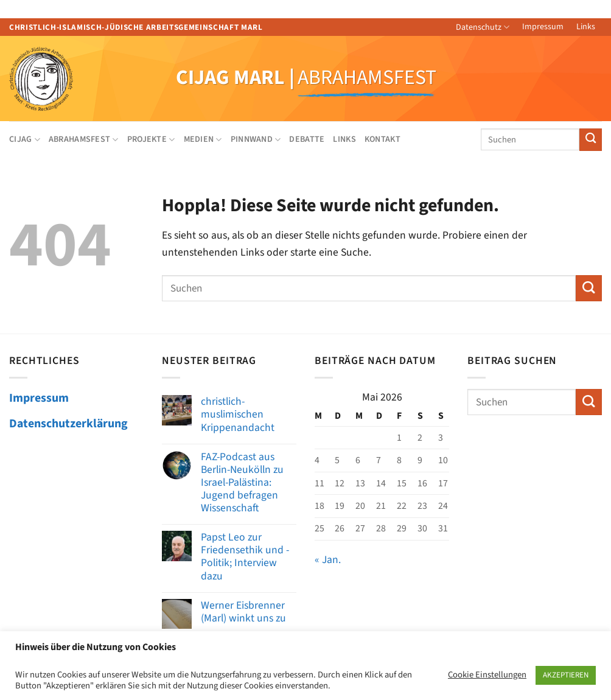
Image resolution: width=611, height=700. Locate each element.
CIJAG (25, 139)
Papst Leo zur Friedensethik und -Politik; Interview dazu (245, 556)
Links (586, 27)
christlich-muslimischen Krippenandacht (238, 414)
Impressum (543, 27)
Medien (203, 139)
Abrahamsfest (84, 139)
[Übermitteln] (591, 140)
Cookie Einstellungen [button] (487, 675)
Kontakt (382, 139)
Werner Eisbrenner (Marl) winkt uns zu (243, 612)
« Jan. (328, 560)
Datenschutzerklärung (68, 424)
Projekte (151, 139)
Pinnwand (256, 139)
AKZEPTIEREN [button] (566, 675)
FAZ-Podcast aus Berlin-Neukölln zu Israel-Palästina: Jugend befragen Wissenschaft (242, 483)
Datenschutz (483, 27)
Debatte (307, 139)
